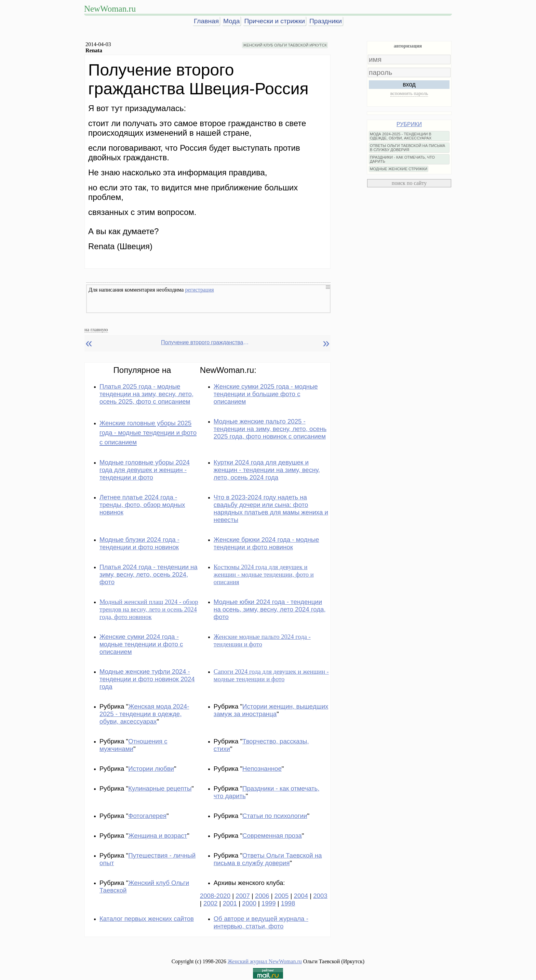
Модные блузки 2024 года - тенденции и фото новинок (139, 543)
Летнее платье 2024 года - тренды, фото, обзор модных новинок (142, 505)
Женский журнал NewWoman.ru (265, 961)
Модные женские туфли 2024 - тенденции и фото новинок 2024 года (147, 679)
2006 (262, 896)
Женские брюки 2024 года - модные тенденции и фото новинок (266, 543)
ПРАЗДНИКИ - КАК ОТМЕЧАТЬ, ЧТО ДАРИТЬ (402, 159)
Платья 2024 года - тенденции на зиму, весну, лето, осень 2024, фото (149, 574)
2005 (282, 896)
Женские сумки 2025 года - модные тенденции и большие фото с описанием (266, 394)
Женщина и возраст (158, 836)
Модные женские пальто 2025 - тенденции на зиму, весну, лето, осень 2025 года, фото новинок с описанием (270, 429)
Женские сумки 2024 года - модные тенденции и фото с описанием (141, 644)
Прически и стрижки (274, 21)
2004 (301, 896)
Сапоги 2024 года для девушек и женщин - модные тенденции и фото (271, 675)
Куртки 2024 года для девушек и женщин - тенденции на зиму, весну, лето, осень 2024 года (267, 470)
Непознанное (262, 769)
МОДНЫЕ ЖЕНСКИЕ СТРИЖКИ (399, 169)
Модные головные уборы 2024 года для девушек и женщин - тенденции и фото (145, 470)
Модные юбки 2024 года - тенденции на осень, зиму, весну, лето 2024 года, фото (270, 609)
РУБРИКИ (409, 124)
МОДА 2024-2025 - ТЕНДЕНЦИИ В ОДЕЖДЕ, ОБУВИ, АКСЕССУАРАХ (401, 136)
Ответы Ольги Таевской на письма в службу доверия (268, 859)
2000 (249, 903)
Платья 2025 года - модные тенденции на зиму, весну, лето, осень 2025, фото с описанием (146, 394)
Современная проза (272, 836)
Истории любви (151, 769)
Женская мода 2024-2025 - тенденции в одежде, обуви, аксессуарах (144, 714)
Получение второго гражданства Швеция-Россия (205, 342)
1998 (288, 903)
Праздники (326, 21)
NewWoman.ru (110, 9)
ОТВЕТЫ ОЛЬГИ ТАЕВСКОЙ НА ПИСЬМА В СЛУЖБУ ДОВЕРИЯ (407, 148)
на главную (96, 330)
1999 (269, 903)
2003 (320, 896)
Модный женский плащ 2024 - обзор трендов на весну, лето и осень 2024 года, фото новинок (149, 609)
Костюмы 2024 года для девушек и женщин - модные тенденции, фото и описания (264, 574)
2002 (211, 903)
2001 (230, 903)
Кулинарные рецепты (160, 788)
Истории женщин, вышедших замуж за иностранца (271, 710)
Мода (231, 21)
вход (409, 84)
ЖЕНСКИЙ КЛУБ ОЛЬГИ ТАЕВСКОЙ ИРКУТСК (285, 45)
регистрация (199, 290)
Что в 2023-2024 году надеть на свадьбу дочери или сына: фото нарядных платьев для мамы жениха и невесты (271, 508)
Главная (206, 21)
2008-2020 (215, 896)
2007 (243, 896)
